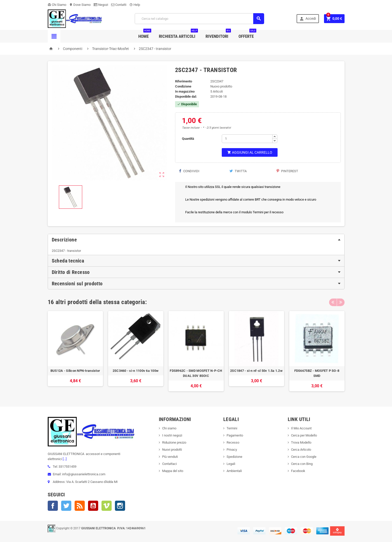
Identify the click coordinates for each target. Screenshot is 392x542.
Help (135, 5)
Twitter (66, 506)
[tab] (196, 240)
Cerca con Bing (302, 464)
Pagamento (235, 435)
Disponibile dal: (186, 97)
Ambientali (234, 471)
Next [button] (341, 302)
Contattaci (169, 464)
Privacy (232, 450)
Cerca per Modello (304, 435)
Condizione (183, 86)
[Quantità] (247, 139)
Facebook (53, 506)
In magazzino (185, 91)
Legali (231, 464)
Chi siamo (169, 428)
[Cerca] (199, 19)
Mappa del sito (173, 471)
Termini (232, 428)
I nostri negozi (172, 435)
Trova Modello (301, 442)
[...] (64, 459)
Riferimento (184, 81)
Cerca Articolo (301, 450)
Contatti (119, 5)
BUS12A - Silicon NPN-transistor (75, 371)
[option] (75, 351)
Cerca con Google (304, 457)
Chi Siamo (57, 5)
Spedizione (234, 457)
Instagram (120, 506)
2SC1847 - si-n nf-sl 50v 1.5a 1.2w (256, 371)
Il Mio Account (301, 428)
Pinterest (287, 171)
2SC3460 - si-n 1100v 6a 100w (136, 371)
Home (145, 34)
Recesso (233, 442)
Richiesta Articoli (178, 34)
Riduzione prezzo (174, 442)
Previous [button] (333, 302)
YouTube (93, 506)
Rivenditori (218, 34)
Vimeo (107, 506)
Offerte (247, 34)
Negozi (101, 5)
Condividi (189, 171)
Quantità (188, 139)
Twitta (238, 171)
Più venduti (170, 457)
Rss (80, 506)
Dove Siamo (80, 5)
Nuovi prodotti (172, 450)
